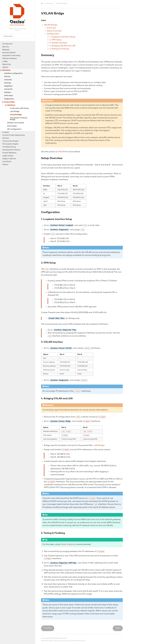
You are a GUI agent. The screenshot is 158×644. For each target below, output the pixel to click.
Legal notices (8, 156)
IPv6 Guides (12, 126)
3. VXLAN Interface (58, 43)
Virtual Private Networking (13, 135)
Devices (7, 77)
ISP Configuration (14, 129)
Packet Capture (67, 544)
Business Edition (9, 53)
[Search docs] (17, 36)
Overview (8, 80)
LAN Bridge (15, 112)
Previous (48, 628)
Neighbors (8, 86)
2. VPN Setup (56, 40)
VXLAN (62, 152)
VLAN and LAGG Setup (19, 108)
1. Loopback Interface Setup (62, 37)
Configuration (53, 34)
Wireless (8, 92)
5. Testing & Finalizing (59, 49)
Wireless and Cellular (16, 123)
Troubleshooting (9, 147)
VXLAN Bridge (16, 115)
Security (6, 47)
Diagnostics (9, 99)
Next (118, 628)
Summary (51, 28)
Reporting (6, 64)
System (5, 67)
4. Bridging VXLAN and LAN (62, 46)
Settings (8, 83)
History (5, 165)
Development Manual (11, 150)
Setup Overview (54, 31)
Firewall (6, 132)
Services (6, 138)
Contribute (7, 162)
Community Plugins (10, 141)
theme (62, 641)
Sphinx (51, 641)
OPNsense (18, 15)
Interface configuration (13, 73)
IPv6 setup (8, 96)
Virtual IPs (8, 89)
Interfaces (5, 71)
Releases (6, 50)
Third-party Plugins (10, 144)
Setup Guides (8, 102)
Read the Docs (80, 641)
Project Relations (9, 153)
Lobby (5, 62)
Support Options (9, 159)
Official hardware (9, 59)
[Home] (42, 4)
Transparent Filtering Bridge (18, 119)
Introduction (7, 44)
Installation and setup (11, 56)
